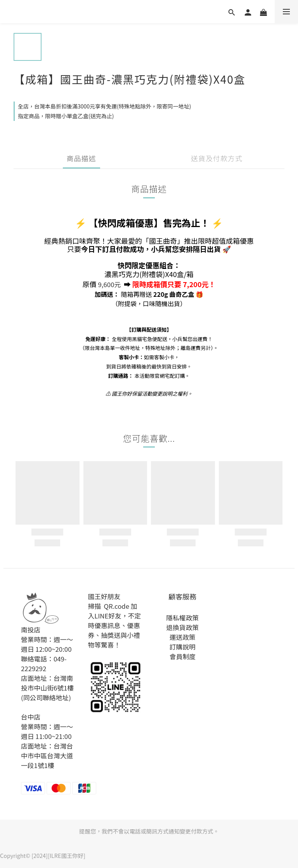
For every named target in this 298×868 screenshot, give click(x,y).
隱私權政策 (182, 618)
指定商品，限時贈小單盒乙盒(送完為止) (66, 116)
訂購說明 (183, 647)
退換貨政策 (182, 627)
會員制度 (183, 656)
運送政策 (183, 637)
